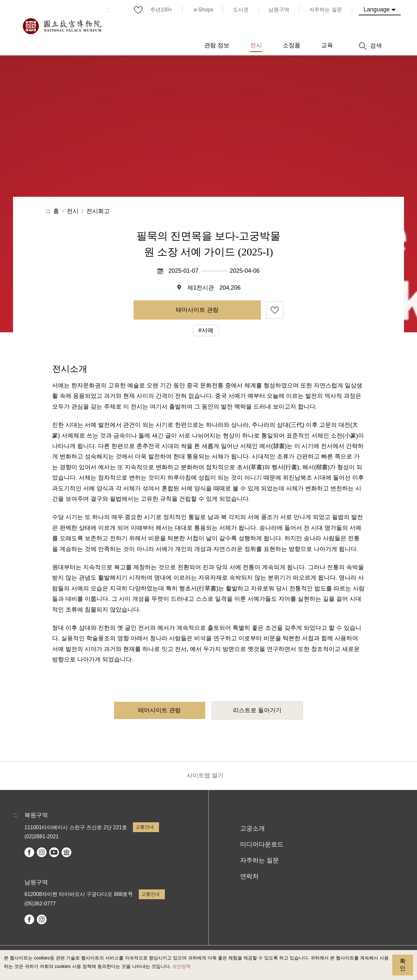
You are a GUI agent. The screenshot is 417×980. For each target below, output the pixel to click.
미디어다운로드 (262, 844)
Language (377, 9)
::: (108, 10)
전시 (73, 211)
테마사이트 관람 (197, 310)
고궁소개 (252, 828)
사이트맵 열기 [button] (205, 775)
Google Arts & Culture (66, 852)
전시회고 (98, 211)
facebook (29, 852)
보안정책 (181, 966)
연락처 (249, 876)
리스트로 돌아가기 (257, 710)
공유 (300, 211)
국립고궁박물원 (62, 26)
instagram (42, 852)
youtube (54, 852)
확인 (403, 965)
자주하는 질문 (259, 860)
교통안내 (145, 827)
